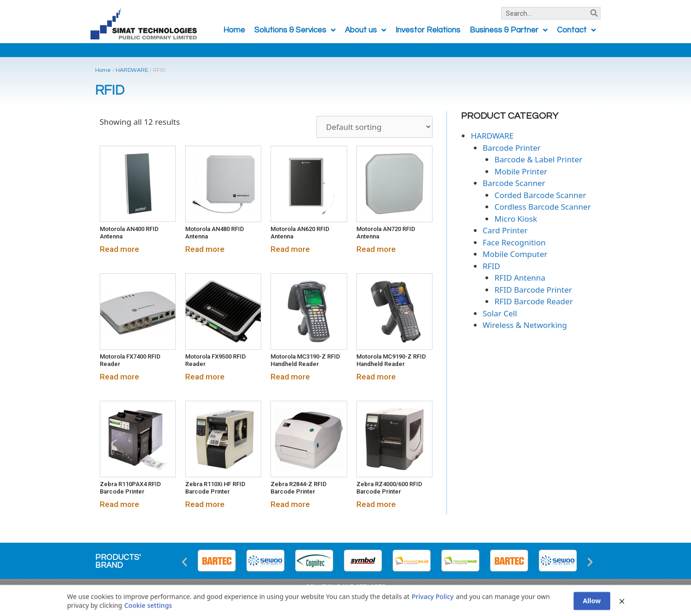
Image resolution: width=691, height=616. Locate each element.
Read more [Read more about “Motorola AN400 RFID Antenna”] (119, 249)
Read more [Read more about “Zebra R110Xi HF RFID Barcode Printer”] (205, 504)
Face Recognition (514, 242)
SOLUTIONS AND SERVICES (346, 587)
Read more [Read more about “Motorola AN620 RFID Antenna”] (290, 249)
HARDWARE (132, 70)
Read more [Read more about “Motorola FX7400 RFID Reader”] (119, 377)
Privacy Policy (433, 611)
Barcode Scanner (514, 183)
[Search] (594, 13)
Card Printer (505, 230)
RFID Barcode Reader (533, 301)
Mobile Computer (515, 254)
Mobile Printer (521, 171)
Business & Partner (509, 30)
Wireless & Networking (525, 325)
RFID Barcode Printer (533, 290)
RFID (491, 266)
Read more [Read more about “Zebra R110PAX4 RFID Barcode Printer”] (119, 504)
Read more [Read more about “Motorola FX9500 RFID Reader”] (205, 377)
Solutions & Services (295, 30)
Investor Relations (428, 30)
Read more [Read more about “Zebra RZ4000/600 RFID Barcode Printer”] (376, 504)
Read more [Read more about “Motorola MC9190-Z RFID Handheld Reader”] (376, 377)
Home (234, 30)
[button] (184, 562)
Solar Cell (500, 313)
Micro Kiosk (516, 219)
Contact (576, 30)
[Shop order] (375, 127)
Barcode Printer (512, 148)
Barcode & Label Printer (538, 159)
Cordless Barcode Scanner (542, 207)
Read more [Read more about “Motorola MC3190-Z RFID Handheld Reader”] (290, 377)
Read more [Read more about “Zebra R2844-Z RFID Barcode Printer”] (290, 504)
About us (365, 30)
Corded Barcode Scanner (540, 195)
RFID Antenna (520, 278)
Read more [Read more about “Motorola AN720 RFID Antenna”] (376, 249)
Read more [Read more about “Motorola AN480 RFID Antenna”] (205, 249)
